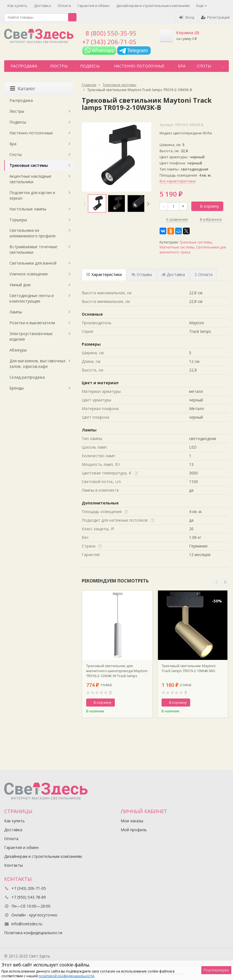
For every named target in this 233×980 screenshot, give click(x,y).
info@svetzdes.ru (27, 924)
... (223, 66)
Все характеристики (178, 181)
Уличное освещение (29, 274)
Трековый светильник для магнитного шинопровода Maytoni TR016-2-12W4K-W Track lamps (117, 671)
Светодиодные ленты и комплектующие (32, 298)
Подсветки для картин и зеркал (32, 195)
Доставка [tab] (173, 274)
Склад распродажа (27, 377)
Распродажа (24, 66)
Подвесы (90, 66)
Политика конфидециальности (33, 933)
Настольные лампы (28, 209)
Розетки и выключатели (32, 323)
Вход (187, 17)
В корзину (206, 206)
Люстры (59, 66)
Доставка (42, 6)
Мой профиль (134, 830)
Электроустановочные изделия (31, 336)
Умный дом (20, 285)
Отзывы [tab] (142, 274)
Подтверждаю (216, 970)
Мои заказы (132, 821)
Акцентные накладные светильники (30, 179)
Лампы (16, 312)
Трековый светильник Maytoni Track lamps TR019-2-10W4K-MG (189, 668)
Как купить (17, 6)
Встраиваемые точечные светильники (33, 249)
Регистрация (215, 17)
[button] (216, 582)
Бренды (17, 388)
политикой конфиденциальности (66, 976)
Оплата (64, 6)
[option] (97, 203)
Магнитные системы (177, 247)
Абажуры (18, 350)
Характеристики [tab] (104, 274)
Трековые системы (196, 242)
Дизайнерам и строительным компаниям (153, 6)
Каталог (23, 89)
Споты (204, 66)
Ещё (202, 6)
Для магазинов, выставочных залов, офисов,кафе (37, 364)
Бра (182, 66)
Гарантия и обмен (94, 6)
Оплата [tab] (204, 274)
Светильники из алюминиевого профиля (32, 233)
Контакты (13, 865)
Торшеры (18, 220)
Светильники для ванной (33, 263)
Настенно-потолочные (139, 66)
